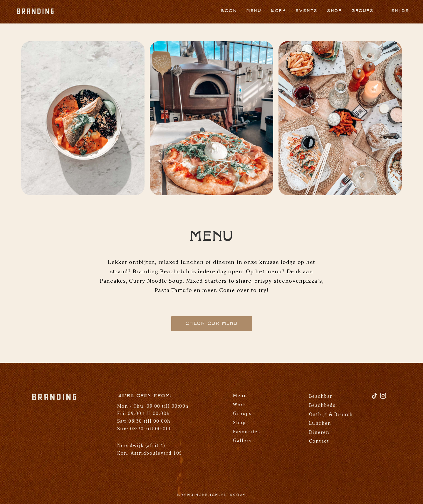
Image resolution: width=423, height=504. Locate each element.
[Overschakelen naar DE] (405, 12)
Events (307, 11)
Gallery (242, 441)
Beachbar (321, 396)
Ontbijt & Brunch (331, 414)
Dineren (319, 432)
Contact (319, 441)
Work (278, 11)
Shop (334, 11)
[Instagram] (383, 398)
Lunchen (320, 423)
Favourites (246, 432)
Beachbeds (322, 405)
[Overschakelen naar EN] (395, 12)
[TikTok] (375, 398)
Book (229, 11)
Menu (254, 11)
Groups (362, 11)
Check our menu (212, 324)
